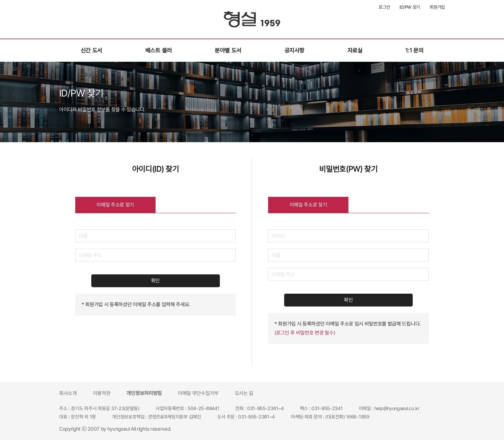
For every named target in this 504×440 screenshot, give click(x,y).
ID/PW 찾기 (410, 7)
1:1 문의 (414, 50)
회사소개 (68, 393)
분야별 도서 (228, 50)
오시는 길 (244, 393)
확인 (155, 281)
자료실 (355, 50)
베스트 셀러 (159, 50)
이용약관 (102, 393)
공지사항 (295, 50)
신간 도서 (91, 50)
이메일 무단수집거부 (198, 393)
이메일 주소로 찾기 (115, 205)
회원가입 (437, 7)
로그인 (384, 7)
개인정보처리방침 (144, 393)
